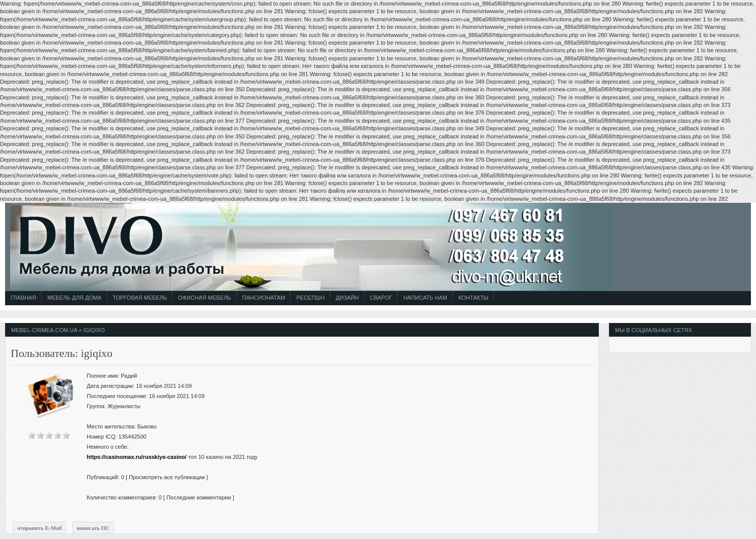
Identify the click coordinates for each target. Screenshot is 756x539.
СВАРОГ (381, 298)
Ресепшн (310, 298)
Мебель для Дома (74, 298)
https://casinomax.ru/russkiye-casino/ (137, 457)
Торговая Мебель (140, 298)
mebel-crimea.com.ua (44, 330)
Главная (23, 298)
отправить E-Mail (40, 528)
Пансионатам (264, 298)
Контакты (473, 298)
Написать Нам (425, 298)
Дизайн (347, 298)
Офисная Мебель (205, 298)
